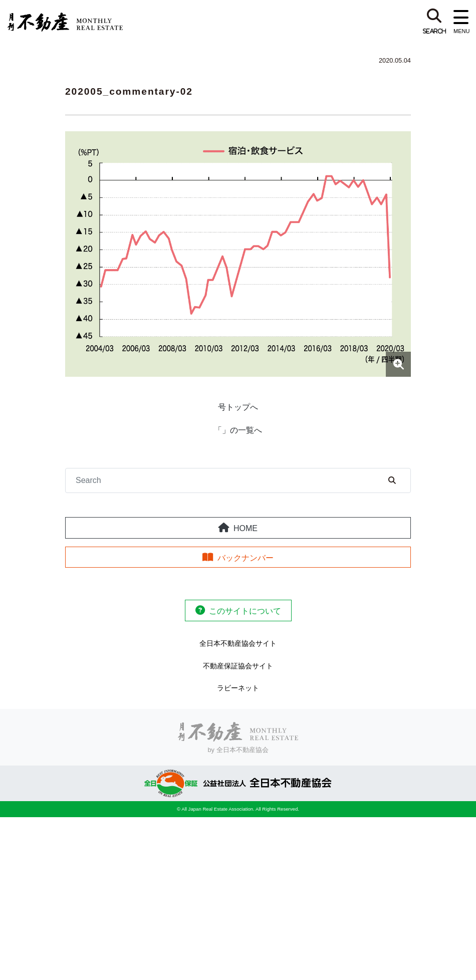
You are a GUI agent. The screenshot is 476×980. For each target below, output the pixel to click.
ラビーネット (238, 688)
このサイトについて (245, 611)
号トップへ (238, 407)
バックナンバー (246, 558)
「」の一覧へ (238, 430)
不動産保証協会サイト (238, 666)
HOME (246, 528)
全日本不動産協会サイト (238, 643)
